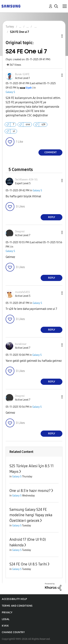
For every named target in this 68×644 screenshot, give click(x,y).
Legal (6, 619)
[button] (56, 75)
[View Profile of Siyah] (29, 88)
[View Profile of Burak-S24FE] (22, 74)
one (28, 124)
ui (14, 131)
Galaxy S (10, 92)
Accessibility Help (14, 599)
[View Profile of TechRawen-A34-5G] (26, 180)
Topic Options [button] (56, 36)
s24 (43, 124)
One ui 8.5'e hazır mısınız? (30, 491)
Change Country (13, 632)
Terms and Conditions (17, 606)
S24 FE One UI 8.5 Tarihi (28, 564)
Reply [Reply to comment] (52, 217)
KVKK (5, 626)
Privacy (7, 613)
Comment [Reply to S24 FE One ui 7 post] (51, 152)
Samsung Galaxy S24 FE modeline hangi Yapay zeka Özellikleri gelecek (31, 515)
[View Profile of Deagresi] (20, 232)
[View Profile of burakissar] (21, 344)
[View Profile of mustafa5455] (22, 292)
